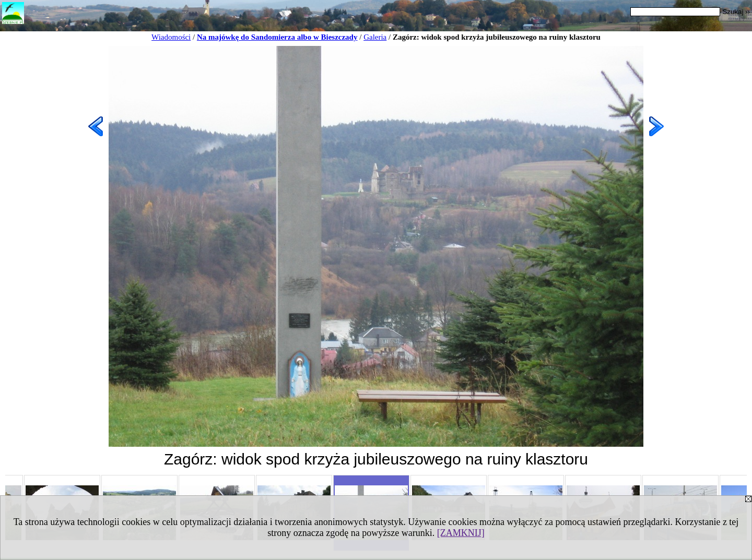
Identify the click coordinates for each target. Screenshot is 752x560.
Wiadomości (171, 37)
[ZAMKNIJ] (461, 533)
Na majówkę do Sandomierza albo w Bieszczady (277, 37)
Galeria (375, 37)
